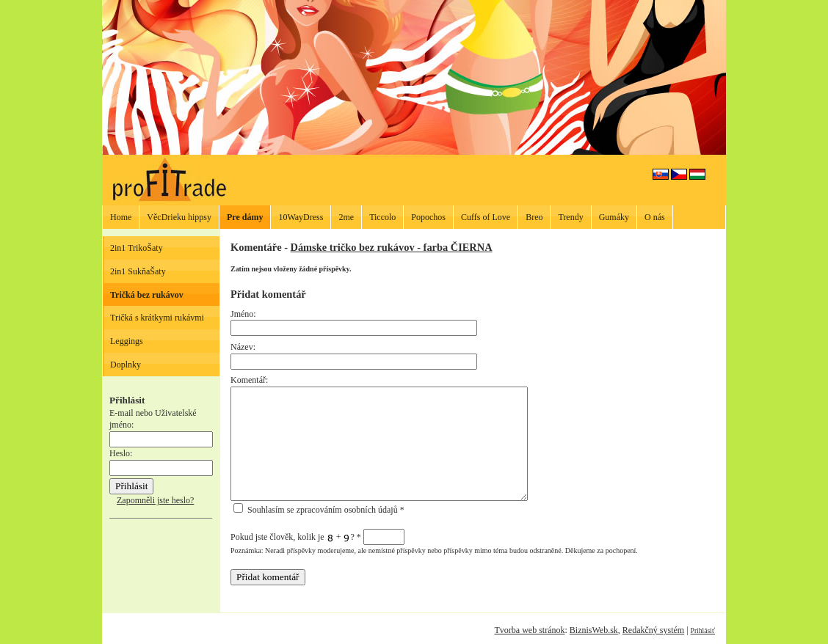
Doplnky (126, 365)
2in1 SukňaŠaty (138, 271)
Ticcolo (382, 217)
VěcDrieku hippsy (179, 217)
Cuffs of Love (486, 217)
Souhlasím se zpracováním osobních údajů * (319, 510)
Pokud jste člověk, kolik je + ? (317, 537)
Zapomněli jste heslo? (155, 500)
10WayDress (301, 217)
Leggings (127, 341)
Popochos (428, 217)
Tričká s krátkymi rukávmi (157, 318)
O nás (655, 217)
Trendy (570, 217)
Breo (534, 217)
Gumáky (614, 217)
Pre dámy (245, 217)
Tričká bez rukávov (147, 295)
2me (346, 217)
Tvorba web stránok (529, 630)
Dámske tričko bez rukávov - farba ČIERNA (392, 247)
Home (121, 217)
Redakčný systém (653, 630)
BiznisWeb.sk (594, 630)
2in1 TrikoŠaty (137, 248)
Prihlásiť (703, 630)
